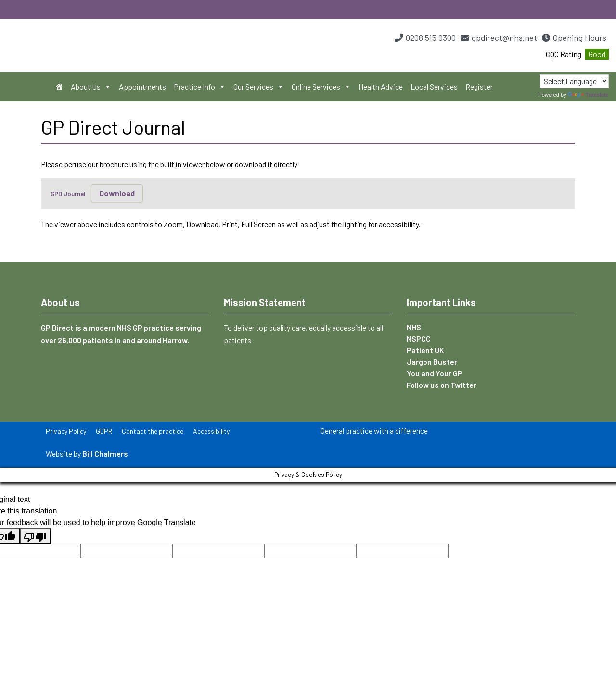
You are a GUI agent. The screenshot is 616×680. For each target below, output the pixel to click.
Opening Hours (580, 38)
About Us (91, 87)
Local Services (434, 86)
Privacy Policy (66, 431)
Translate (588, 95)
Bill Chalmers (105, 454)
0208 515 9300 (431, 38)
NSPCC (419, 339)
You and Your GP (435, 373)
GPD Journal (68, 194)
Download (117, 193)
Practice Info (200, 87)
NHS (414, 327)
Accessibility (211, 431)
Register (479, 86)
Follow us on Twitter (442, 385)
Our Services (259, 87)
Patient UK (425, 350)
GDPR (104, 431)
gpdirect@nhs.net (504, 38)
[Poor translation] (35, 536)
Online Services (321, 87)
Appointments (142, 86)
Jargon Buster (432, 362)
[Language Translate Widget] (574, 81)
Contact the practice (153, 431)
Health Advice (381, 86)
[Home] (59, 87)
